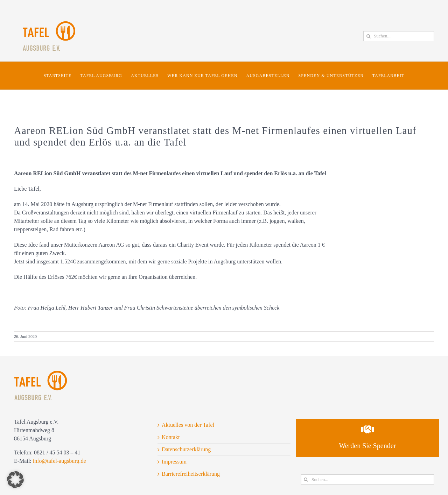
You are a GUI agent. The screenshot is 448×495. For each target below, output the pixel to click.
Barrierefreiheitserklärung (191, 474)
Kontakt (171, 437)
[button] (15, 480)
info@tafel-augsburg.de (59, 461)
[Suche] (368, 36)
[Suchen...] (399, 36)
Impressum (174, 462)
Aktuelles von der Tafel (188, 425)
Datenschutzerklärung (186, 449)
